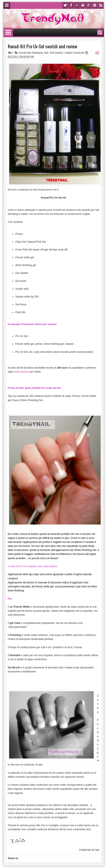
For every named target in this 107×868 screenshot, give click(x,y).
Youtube (77, 5)
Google (89, 5)
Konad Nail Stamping (31, 53)
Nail (46, 53)
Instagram (83, 5)
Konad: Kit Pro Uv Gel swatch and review (43, 46)
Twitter (65, 5)
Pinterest (95, 5)
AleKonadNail (21, 372)
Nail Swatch (56, 53)
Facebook (71, 5)
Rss (101, 5)
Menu (7, 5)
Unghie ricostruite (74, 53)
